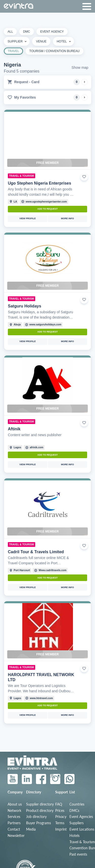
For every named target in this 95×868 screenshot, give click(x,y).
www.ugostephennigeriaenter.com (46, 202)
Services (14, 817)
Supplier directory (40, 804)
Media (31, 829)
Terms (60, 823)
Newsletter (16, 836)
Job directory (36, 817)
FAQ (59, 804)
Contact (14, 829)
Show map (80, 68)
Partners (14, 823)
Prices (60, 811)
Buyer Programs (39, 823)
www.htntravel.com (41, 698)
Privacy (61, 817)
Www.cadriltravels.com (52, 570)
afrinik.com (36, 447)
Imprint (61, 829)
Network (14, 811)
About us (15, 804)
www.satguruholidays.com (45, 325)
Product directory (40, 811)
